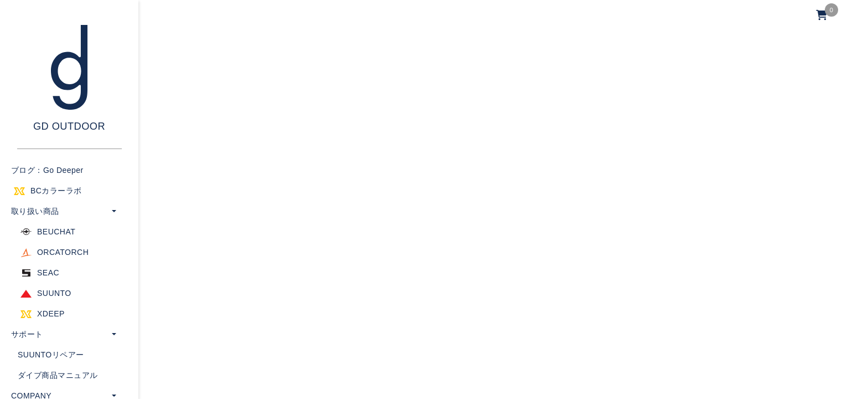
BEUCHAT (56, 232)
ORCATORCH (63, 252)
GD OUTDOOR (69, 126)
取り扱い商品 (35, 211)
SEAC (48, 273)
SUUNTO (54, 293)
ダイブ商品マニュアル (58, 375)
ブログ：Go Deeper (47, 170)
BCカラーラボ (56, 191)
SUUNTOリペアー (51, 355)
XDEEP (51, 314)
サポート (27, 334)
